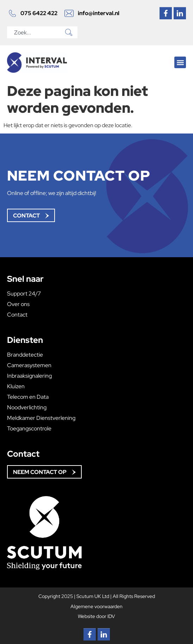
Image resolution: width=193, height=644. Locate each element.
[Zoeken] (70, 32)
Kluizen (16, 386)
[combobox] (35, 32)
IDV (111, 616)
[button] (180, 62)
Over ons (18, 304)
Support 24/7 (24, 294)
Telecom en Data (28, 397)
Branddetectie (25, 355)
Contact (17, 315)
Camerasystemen (29, 365)
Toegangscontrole (29, 429)
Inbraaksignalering (29, 376)
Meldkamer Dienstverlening (41, 418)
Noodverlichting (27, 408)
